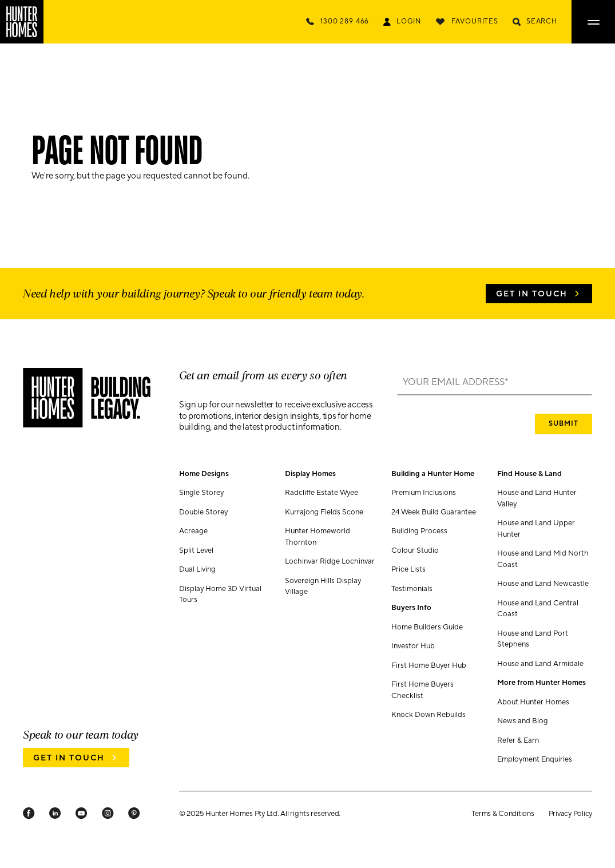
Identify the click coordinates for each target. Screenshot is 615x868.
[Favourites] (467, 22)
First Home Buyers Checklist (422, 690)
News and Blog (523, 721)
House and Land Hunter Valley (537, 498)
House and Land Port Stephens (533, 639)
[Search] (535, 22)
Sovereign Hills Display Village (323, 586)
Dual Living (197, 569)
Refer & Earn (518, 740)
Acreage (193, 531)
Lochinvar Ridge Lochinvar (330, 561)
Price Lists (408, 569)
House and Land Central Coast (538, 609)
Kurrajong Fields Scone (324, 512)
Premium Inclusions (424, 493)
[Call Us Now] (338, 22)
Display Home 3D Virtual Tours (220, 594)
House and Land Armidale (540, 664)
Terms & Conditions (503, 814)
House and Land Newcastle (543, 584)
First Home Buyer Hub (429, 665)
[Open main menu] (594, 22)
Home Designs (204, 474)
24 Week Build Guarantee (434, 512)
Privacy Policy (570, 814)
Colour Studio (415, 550)
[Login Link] (402, 22)
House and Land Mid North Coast (543, 559)
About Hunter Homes (533, 702)
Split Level (196, 550)
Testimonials (412, 589)
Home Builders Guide (427, 627)
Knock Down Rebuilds (428, 715)
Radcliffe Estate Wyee (322, 493)
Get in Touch (532, 294)
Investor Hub (413, 646)
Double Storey (203, 512)
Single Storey (201, 493)
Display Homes (310, 474)
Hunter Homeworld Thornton (318, 537)
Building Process (419, 531)
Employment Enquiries (535, 759)
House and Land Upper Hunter (536, 529)
